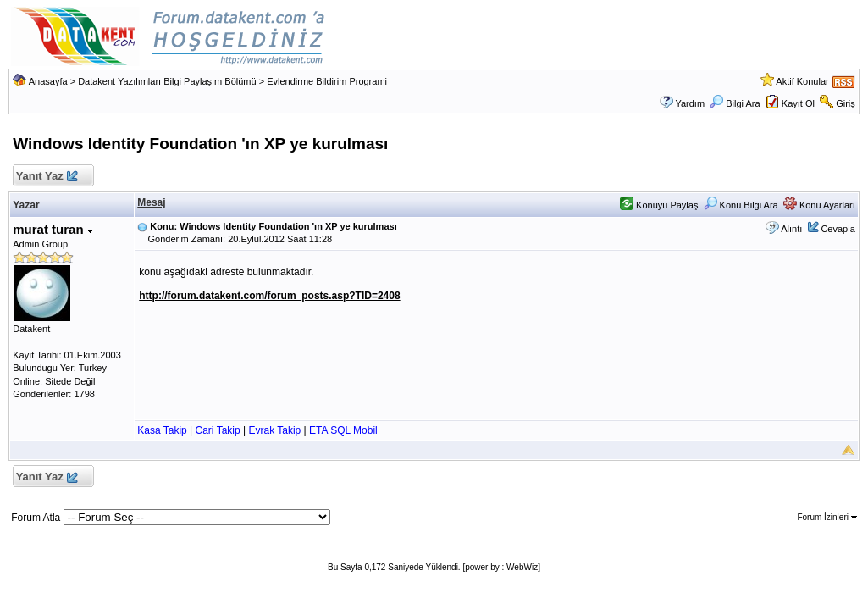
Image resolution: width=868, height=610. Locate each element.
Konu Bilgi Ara (741, 205)
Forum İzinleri (827, 517)
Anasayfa (48, 81)
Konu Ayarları (819, 205)
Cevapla (838, 229)
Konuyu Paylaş (659, 205)
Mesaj (151, 202)
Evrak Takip (274, 430)
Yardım (690, 103)
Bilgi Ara (735, 103)
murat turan (53, 229)
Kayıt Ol (798, 103)
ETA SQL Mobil (343, 430)
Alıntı (791, 229)
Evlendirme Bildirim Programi (327, 81)
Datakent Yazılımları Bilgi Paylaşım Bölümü (167, 81)
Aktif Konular (802, 81)
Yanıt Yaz (46, 177)
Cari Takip (218, 430)
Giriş (846, 103)
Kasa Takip (162, 430)
